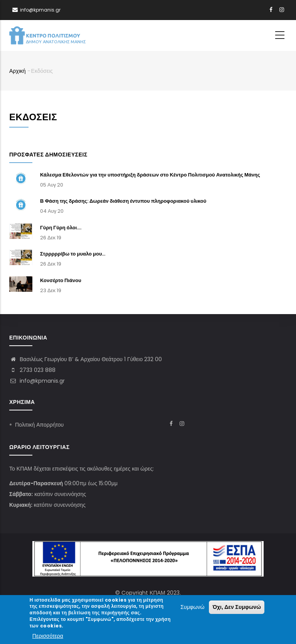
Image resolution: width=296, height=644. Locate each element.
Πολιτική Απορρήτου (39, 425)
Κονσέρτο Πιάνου (61, 280)
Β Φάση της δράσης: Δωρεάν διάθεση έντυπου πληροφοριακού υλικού (123, 201)
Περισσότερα (48, 637)
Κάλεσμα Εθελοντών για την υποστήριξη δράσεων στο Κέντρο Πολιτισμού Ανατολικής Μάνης (150, 175)
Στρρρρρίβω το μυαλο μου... (73, 254)
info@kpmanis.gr (37, 381)
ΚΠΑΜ (157, 593)
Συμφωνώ (192, 608)
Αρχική (18, 71)
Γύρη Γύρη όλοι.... (61, 228)
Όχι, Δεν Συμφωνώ (237, 608)
